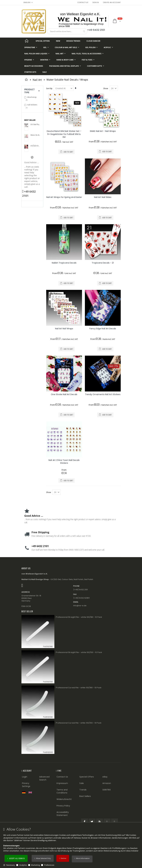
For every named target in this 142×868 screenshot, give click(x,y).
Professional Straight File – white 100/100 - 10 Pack (79, 652)
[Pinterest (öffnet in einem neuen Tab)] (107, 822)
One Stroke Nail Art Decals (64, 394)
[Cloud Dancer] (93, 41)
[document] (71, 847)
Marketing (35, 865)
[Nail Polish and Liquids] (37, 54)
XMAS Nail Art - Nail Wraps (103, 131)
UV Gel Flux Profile (35, 124)
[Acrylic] (108, 47)
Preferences (49, 865)
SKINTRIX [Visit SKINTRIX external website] (107, 790)
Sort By (49, 88)
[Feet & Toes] (88, 60)
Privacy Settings (26, 785)
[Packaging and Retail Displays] (65, 66)
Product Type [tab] (29, 91)
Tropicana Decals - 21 (103, 263)
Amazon (107, 783)
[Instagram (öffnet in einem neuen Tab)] (115, 822)
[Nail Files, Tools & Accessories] (88, 54)
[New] (58, 41)
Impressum (62, 783)
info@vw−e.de (80, 606)
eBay (105, 777)
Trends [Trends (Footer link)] (83, 790)
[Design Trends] (73, 41)
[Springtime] (31, 47)
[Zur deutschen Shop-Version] (24, 792)
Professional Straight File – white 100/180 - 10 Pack (79, 617)
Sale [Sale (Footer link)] (82, 783)
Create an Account (112, 3)
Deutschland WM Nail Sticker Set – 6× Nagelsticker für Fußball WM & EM (64, 134)
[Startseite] (27, 41)
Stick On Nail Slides (35, 135)
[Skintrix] (45, 60)
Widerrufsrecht (64, 799)
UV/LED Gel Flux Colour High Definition (35, 146)
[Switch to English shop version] (31, 792)
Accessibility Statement (63, 814)
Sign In (96, 3)
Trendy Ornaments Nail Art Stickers (103, 394)
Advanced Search (44, 778)
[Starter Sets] (30, 72)
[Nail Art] (60, 54)
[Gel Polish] (91, 47)
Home (27, 79)
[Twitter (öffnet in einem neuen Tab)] (92, 822)
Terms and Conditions (62, 791)
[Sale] (45, 72)
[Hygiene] (29, 60)
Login (25, 777)
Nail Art (37, 80)
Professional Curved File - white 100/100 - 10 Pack (79, 723)
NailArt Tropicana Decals (64, 263)
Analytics (23, 865)
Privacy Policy (63, 806)
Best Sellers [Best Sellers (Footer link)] (85, 796)
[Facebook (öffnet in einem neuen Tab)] (85, 822)
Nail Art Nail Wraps (64, 329)
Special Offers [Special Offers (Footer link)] (87, 777)
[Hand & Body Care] (66, 60)
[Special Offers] (43, 41)
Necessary (11, 865)
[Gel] (46, 47)
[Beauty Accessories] (34, 66)
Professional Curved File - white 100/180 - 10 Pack (79, 688)
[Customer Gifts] (96, 66)
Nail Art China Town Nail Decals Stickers (64, 462)
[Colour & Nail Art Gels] (67, 47)
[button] (82, 859)
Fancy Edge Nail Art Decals (103, 329)
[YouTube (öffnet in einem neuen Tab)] (100, 822)
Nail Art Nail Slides (103, 197)
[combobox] (67, 31)
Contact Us (83, 3)
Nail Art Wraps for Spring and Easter (64, 197)
